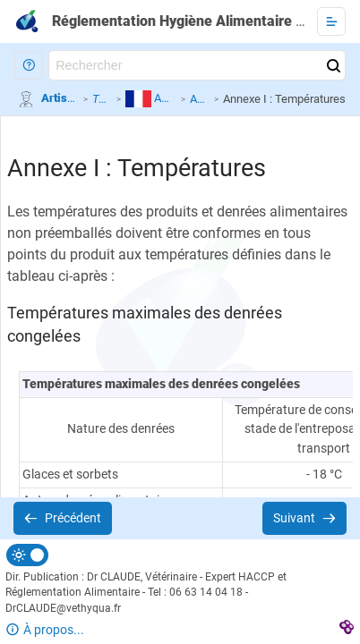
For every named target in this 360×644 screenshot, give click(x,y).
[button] (29, 65)
